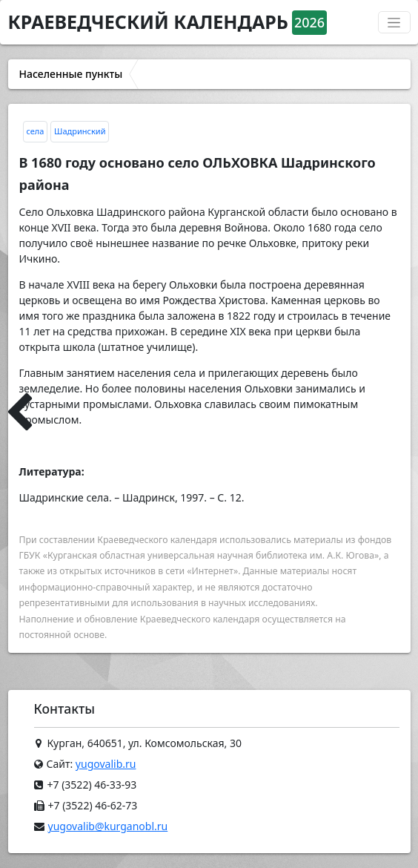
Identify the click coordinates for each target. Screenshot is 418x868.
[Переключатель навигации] (394, 22)
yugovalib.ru (106, 764)
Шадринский (80, 131)
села (36, 131)
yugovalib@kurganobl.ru (108, 826)
